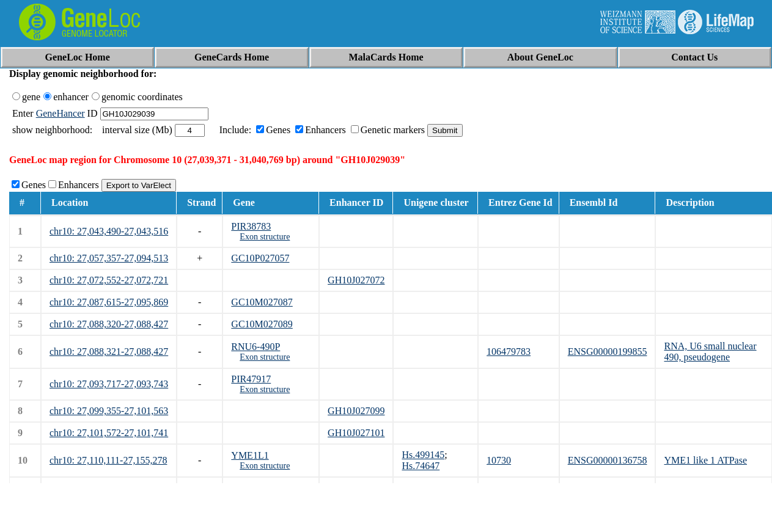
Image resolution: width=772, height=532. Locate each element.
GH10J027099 (356, 411)
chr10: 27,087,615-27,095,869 (109, 302)
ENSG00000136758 (608, 460)
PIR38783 (251, 226)
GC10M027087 (262, 302)
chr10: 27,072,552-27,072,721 (109, 280)
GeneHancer (61, 113)
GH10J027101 (356, 433)
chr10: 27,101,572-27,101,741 (109, 433)
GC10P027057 (260, 258)
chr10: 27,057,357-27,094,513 (109, 258)
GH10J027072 (356, 280)
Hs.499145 (423, 455)
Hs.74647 (421, 466)
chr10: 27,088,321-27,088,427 (109, 352)
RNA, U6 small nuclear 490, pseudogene (710, 352)
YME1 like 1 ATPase (705, 460)
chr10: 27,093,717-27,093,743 (109, 384)
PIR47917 (251, 379)
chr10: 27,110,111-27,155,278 (108, 460)
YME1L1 (250, 455)
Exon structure (265, 237)
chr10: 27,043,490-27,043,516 (109, 231)
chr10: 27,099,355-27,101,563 (109, 411)
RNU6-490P (255, 347)
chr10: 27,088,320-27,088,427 (109, 324)
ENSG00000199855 (608, 352)
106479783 (509, 352)
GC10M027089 (262, 324)
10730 (499, 460)
